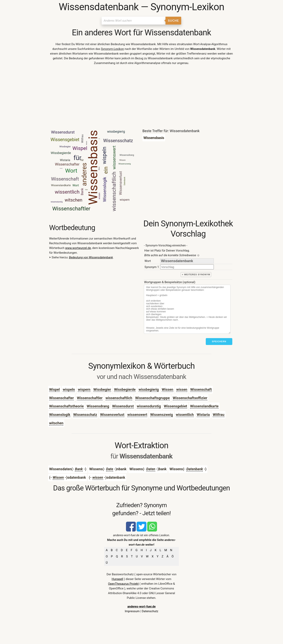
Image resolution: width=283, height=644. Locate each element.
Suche (173, 21)
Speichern (219, 341)
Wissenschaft (201, 389)
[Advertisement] (141, 98)
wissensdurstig (149, 406)
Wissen (168, 389)
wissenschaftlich (119, 398)
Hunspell (117, 579)
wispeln (69, 389)
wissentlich (185, 415)
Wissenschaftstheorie (66, 406)
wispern (84, 389)
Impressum (132, 611)
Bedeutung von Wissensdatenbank (91, 257)
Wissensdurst (123, 406)
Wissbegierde (125, 389)
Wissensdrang (98, 406)
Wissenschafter (62, 398)
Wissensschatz (85, 415)
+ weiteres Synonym (196, 274)
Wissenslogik (60, 415)
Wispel (54, 389)
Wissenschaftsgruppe (153, 398)
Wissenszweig (161, 415)
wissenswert (137, 415)
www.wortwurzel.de (78, 248)
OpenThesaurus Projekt (123, 584)
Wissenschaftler (90, 398)
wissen (182, 389)
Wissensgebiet (175, 406)
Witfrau (218, 415)
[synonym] (187, 267)
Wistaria (203, 415)
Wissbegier (102, 389)
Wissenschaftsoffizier (190, 398)
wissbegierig (149, 389)
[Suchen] (134, 21)
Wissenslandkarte (204, 406)
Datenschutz (150, 611)
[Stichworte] (187, 309)
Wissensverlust (112, 415)
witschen (56, 423)
